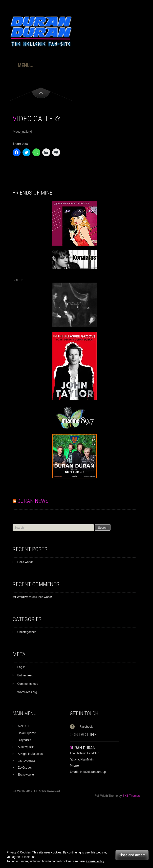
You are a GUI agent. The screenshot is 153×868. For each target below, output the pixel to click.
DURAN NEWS (33, 501)
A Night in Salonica (30, 754)
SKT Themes (131, 796)
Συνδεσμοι (25, 768)
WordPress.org (27, 692)
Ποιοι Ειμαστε (27, 733)
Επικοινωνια (26, 775)
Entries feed (25, 675)
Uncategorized (27, 632)
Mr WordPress (22, 597)
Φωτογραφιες (27, 761)
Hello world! (25, 562)
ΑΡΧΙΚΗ (23, 726)
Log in (21, 667)
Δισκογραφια (26, 747)
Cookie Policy (95, 861)
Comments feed (28, 684)
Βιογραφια (25, 740)
